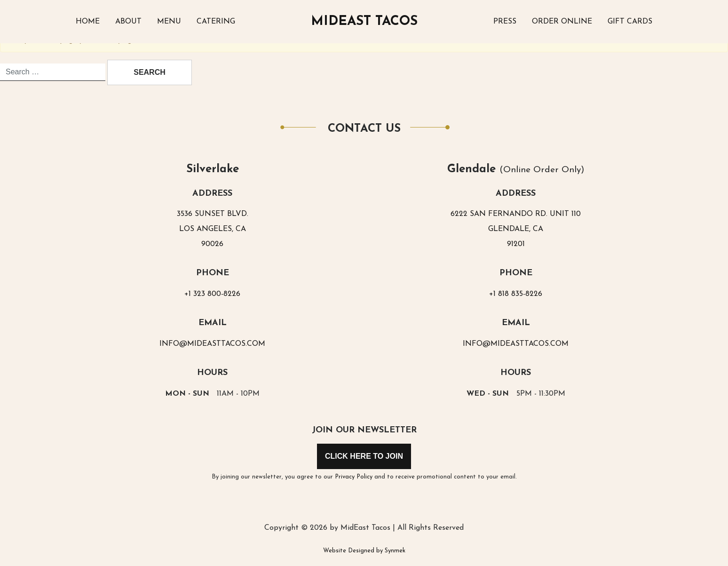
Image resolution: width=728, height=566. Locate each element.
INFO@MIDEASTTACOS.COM (212, 344)
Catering (216, 22)
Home (88, 22)
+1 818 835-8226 (516, 294)
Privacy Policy (354, 477)
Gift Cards (630, 22)
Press (505, 22)
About (128, 22)
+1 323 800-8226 (212, 294)
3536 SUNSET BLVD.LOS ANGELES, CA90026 (213, 229)
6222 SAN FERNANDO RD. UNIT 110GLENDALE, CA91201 (516, 229)
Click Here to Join (364, 456)
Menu (169, 22)
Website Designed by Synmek (364, 551)
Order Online (562, 22)
